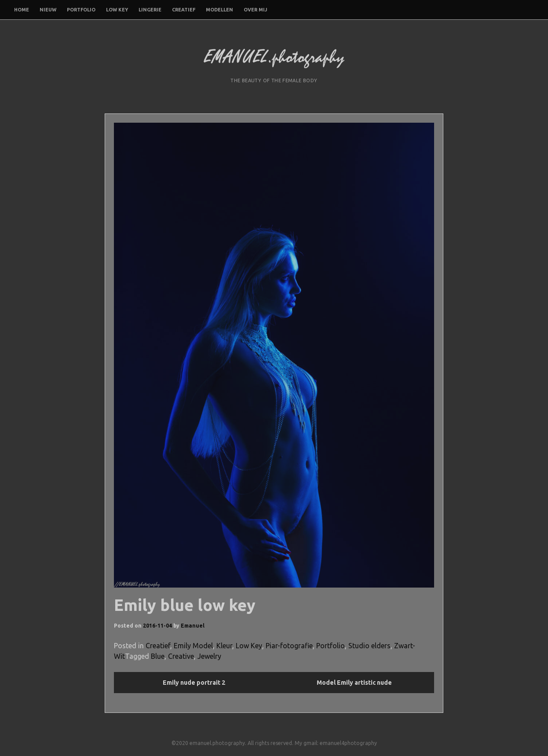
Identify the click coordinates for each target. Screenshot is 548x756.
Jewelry (209, 656)
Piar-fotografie (289, 646)
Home (22, 10)
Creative (181, 656)
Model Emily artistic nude (354, 683)
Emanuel (193, 626)
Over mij (255, 10)
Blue (158, 656)
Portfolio (81, 10)
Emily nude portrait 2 (194, 683)
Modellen (219, 10)
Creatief (184, 10)
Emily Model (193, 646)
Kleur (224, 646)
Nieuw (48, 10)
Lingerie (150, 10)
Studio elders (369, 646)
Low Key (117, 10)
